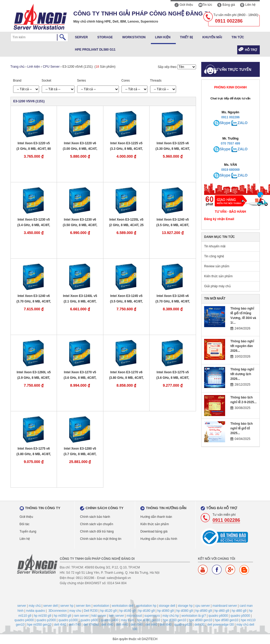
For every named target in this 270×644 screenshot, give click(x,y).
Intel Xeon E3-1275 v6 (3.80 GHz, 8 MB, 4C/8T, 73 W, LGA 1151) (34, 452)
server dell (51, 606)
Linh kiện (163, 37)
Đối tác (25, 524)
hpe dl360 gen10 (174, 620)
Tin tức (205, 5)
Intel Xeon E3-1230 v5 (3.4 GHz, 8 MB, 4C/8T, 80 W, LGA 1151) (34, 223)
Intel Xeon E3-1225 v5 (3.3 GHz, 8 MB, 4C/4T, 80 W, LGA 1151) (126, 146)
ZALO (242, 123)
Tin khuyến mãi (215, 246)
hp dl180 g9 (147, 611)
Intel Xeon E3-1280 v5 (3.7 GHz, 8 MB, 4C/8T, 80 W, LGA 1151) (80, 452)
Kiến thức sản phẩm (218, 276)
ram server (81, 616)
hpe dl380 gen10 (148, 620)
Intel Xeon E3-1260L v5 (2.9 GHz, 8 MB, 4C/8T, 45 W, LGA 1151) (34, 375)
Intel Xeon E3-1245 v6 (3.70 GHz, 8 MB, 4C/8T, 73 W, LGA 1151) (173, 299)
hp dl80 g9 (239, 611)
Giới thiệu (184, 5)
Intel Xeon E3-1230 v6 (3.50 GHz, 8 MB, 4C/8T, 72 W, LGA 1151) (80, 223)
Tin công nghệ (214, 256)
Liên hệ (248, 5)
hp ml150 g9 (43, 616)
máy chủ (35, 606)
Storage (105, 37)
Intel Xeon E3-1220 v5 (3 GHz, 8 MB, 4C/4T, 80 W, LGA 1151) (34, 146)
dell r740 (75, 625)
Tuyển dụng (28, 531)
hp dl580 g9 (204, 611)
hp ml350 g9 (62, 616)
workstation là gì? (194, 616)
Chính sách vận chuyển (97, 524)
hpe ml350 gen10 (39, 625)
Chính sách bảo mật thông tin (101, 539)
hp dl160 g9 (127, 611)
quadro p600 (89, 620)
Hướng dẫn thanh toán (156, 517)
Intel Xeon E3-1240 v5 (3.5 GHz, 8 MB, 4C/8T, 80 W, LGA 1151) (173, 223)
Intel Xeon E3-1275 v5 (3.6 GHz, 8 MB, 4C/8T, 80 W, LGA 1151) (173, 375)
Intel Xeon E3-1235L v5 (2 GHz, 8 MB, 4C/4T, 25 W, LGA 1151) (126, 223)
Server (81, 37)
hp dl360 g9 (166, 611)
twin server (116, 616)
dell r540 (137, 625)
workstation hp (146, 606)
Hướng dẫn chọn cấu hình (159, 539)
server (22, 606)
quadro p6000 (218, 616)
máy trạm (128, 620)
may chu (75, 611)
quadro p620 (183, 625)
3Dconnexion (57, 611)
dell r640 (60, 625)
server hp (67, 606)
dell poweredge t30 (221, 625)
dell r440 (122, 625)
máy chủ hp (171, 616)
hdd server (99, 616)
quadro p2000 (46, 620)
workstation (101, 606)
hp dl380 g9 (185, 611)
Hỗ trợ (251, 50)
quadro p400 (110, 620)
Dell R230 (91, 611)
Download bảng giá (154, 531)
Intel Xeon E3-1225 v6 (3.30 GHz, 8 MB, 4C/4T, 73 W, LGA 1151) (173, 146)
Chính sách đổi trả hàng (97, 531)
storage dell (167, 606)
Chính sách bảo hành (95, 517)
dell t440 (151, 625)
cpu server (203, 606)
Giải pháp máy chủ (217, 286)
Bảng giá (226, 5)
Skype (225, 123)
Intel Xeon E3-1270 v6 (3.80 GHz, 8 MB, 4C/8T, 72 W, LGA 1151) (126, 375)
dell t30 (200, 625)
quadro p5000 (240, 616)
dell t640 (166, 625)
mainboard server (225, 606)
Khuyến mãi (212, 37)
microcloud (134, 616)
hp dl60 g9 (222, 611)
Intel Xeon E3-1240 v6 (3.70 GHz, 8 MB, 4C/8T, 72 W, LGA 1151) (34, 299)
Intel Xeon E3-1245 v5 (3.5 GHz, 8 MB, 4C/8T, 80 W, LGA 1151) (126, 299)
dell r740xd (91, 625)
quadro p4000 (24, 620)
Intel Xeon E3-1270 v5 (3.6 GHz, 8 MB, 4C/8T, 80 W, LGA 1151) (80, 375)
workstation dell (123, 606)
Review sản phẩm (217, 266)
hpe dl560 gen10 (201, 620)
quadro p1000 (68, 620)
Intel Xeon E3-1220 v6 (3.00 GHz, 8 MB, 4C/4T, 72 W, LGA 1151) (80, 146)
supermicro (152, 616)
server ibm (83, 606)
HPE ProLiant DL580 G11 (95, 50)
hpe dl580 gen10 (227, 620)
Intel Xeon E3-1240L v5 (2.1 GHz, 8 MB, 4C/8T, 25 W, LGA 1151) (80, 299)
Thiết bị (187, 37)
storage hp (185, 606)
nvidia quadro (35, 611)
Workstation (134, 37)
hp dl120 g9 (108, 611)
